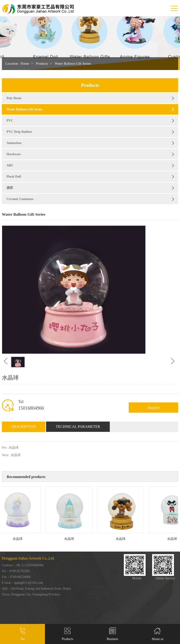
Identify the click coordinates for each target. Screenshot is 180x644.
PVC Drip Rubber (19, 132)
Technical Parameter (78, 427)
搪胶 (10, 188)
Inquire (154, 408)
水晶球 (14, 448)
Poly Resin (14, 98)
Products (42, 63)
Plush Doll (14, 177)
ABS (10, 165)
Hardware (14, 154)
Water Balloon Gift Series (73, 63)
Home (25, 63)
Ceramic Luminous (20, 199)
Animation (14, 143)
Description (24, 427)
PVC (10, 121)
